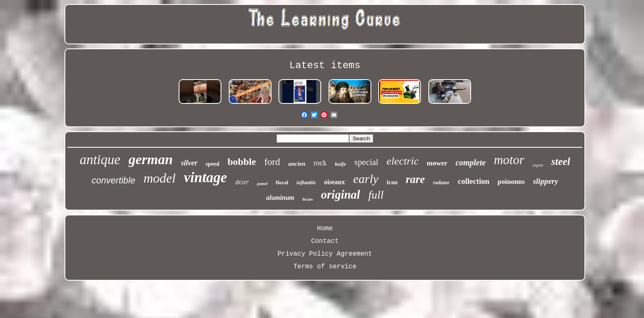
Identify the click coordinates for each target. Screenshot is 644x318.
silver (189, 163)
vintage (206, 177)
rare (415, 179)
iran (392, 182)
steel (561, 161)
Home (325, 229)
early (366, 179)
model (159, 178)
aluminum (280, 198)
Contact (325, 241)
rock (320, 163)
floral (282, 182)
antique (100, 160)
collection (473, 181)
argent (538, 165)
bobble (242, 162)
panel (262, 183)
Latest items (325, 65)
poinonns (511, 182)
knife (340, 164)
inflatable (306, 183)
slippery (546, 181)
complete (470, 162)
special (366, 162)
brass (307, 199)
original (341, 194)
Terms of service (325, 267)
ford (272, 162)
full (376, 195)
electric (402, 161)
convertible (113, 180)
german (151, 159)
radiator (441, 183)
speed (213, 164)
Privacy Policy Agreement (325, 254)
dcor (242, 183)
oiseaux (335, 182)
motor (509, 160)
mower (437, 163)
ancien (297, 164)
